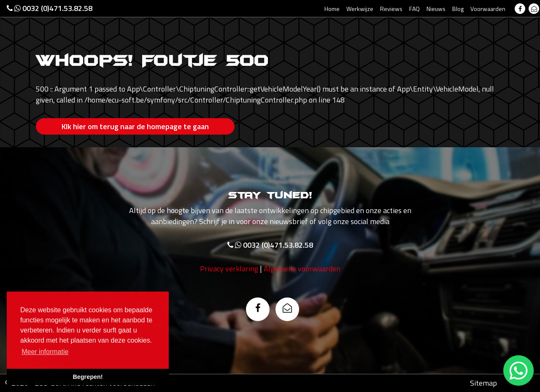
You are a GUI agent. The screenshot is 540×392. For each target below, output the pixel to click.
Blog (458, 9)
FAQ (414, 9)
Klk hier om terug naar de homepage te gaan (135, 126)
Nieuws (436, 9)
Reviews (391, 9)
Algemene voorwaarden (302, 269)
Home (332, 9)
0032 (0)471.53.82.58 (50, 8)
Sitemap (483, 383)
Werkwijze (360, 9)
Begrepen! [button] (88, 377)
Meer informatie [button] (45, 352)
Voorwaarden (488, 9)
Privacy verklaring (229, 269)
